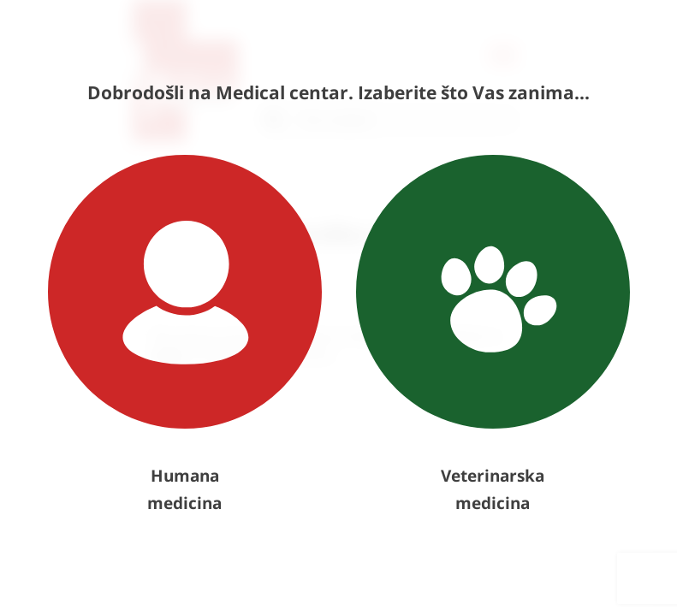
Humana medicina (185, 335)
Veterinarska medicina (493, 335)
